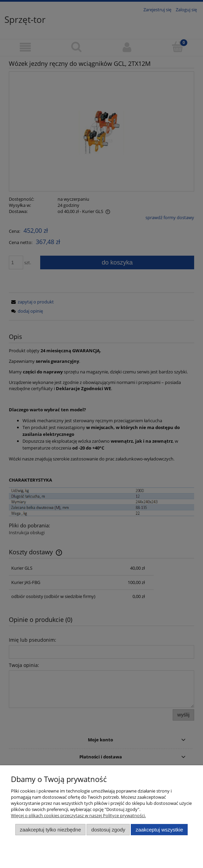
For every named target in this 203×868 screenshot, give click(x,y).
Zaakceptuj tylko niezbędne (50, 830)
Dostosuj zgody (108, 830)
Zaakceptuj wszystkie (159, 830)
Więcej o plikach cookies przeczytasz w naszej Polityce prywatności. (78, 815)
